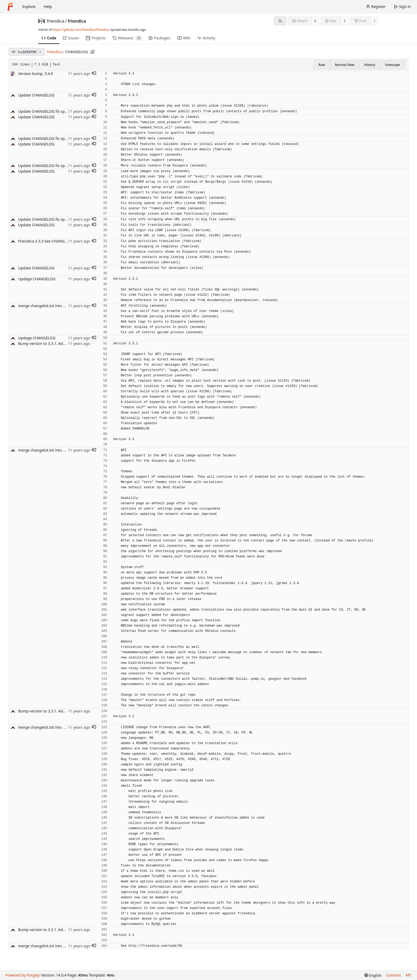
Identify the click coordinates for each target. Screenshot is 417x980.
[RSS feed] (280, 21)
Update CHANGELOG (36, 95)
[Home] (10, 7)
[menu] (373, 975)
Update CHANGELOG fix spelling (46, 111)
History (370, 65)
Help (48, 7)
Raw (322, 65)
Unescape (393, 65)
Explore (29, 7)
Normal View (345, 65)
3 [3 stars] (345, 21)
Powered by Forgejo (23, 975)
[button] (94, 74)
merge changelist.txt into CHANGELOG (52, 306)
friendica (56, 21)
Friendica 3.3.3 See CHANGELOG (46, 241)
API (408, 975)
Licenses (394, 975)
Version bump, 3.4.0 (36, 74)
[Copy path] (93, 52)
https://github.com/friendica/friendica (81, 30)
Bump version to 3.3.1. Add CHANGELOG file (57, 343)
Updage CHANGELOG (37, 279)
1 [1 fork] (374, 21)
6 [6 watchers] (315, 21)
